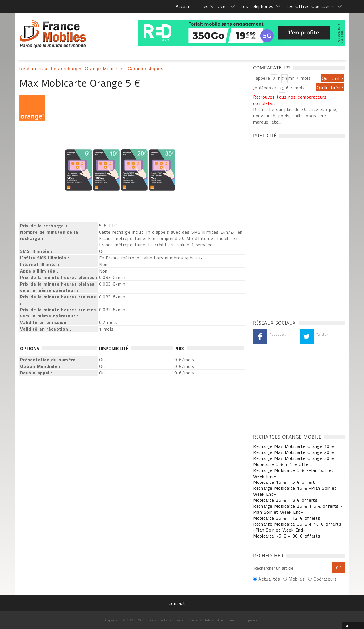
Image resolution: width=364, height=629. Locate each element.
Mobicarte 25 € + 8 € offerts (285, 500)
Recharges (31, 69)
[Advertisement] (296, 228)
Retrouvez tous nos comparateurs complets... (290, 100)
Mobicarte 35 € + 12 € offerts (287, 518)
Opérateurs (325, 579)
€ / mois (295, 88)
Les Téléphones (257, 6)
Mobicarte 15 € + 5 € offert (284, 482)
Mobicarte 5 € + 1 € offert (283, 464)
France (53, 34)
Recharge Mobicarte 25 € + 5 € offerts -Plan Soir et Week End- (298, 509)
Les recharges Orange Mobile (85, 69)
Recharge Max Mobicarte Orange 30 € (294, 458)
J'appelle (262, 78)
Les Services (215, 6)
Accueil (183, 6)
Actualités (269, 579)
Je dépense (265, 88)
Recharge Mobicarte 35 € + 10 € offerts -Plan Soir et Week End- (297, 527)
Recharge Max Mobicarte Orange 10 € (294, 446)
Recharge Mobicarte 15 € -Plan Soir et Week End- (295, 491)
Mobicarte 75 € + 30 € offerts (287, 536)
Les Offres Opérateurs (311, 6)
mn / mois (299, 78)
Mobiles (297, 579)
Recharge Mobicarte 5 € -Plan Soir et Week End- (293, 473)
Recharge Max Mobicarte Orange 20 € (294, 452)
